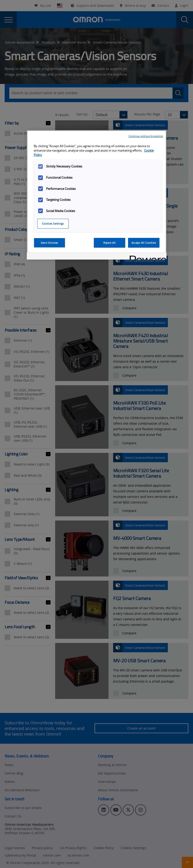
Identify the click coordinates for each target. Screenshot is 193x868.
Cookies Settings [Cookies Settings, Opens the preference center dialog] (53, 224)
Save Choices (49, 243)
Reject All (110, 243)
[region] (97, 195)
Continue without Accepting (146, 136)
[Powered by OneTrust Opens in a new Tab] (146, 257)
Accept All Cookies (144, 243)
